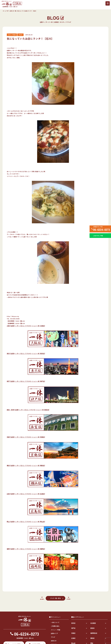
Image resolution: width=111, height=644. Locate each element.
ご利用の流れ (55, 626)
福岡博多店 (94, 633)
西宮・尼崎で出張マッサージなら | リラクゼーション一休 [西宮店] (28, 410)
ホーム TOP (6, 11)
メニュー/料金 (56, 630)
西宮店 (92, 628)
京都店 (73, 633)
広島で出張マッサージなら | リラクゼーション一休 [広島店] (26, 494)
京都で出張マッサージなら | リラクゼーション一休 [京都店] (26, 437)
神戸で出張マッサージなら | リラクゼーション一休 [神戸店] (26, 381)
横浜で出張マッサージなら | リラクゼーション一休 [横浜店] (26, 465)
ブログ (53, 637)
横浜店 (92, 638)
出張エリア (54, 633)
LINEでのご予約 (98, 237)
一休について (55, 622)
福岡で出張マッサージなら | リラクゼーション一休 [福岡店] (26, 549)
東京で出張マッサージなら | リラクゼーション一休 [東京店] (26, 353)
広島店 (73, 638)
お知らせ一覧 (13, 11)
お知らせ (54, 641)
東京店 (73, 623)
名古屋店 (93, 623)
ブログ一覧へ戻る (55, 598)
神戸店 (73, 628)
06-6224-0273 (101, 230)
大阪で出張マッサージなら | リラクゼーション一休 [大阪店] (26, 326)
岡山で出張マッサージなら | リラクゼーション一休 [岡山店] (26, 522)
